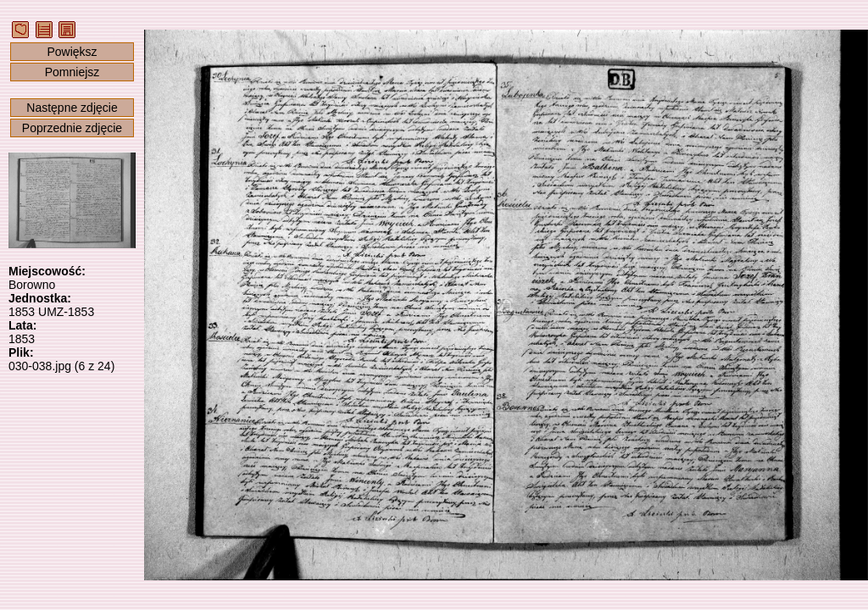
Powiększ (72, 52)
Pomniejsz (72, 72)
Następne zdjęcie (72, 108)
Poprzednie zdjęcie (72, 128)
